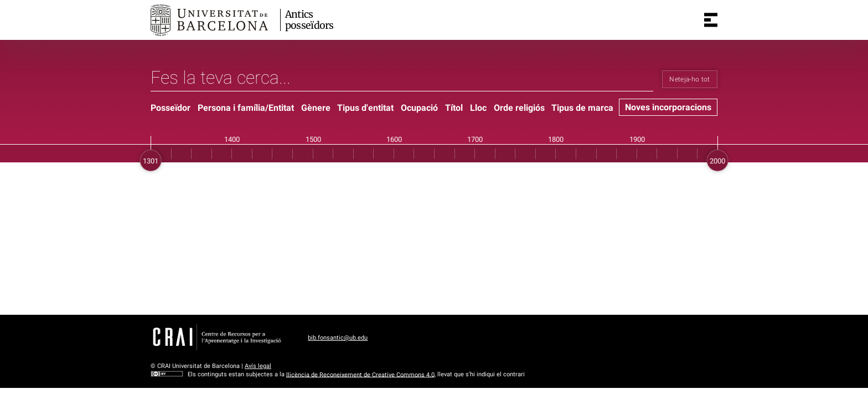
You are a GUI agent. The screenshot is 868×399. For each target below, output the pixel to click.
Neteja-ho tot (690, 79)
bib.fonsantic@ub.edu (338, 338)
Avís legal (258, 366)
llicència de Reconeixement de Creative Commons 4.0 (360, 374)
